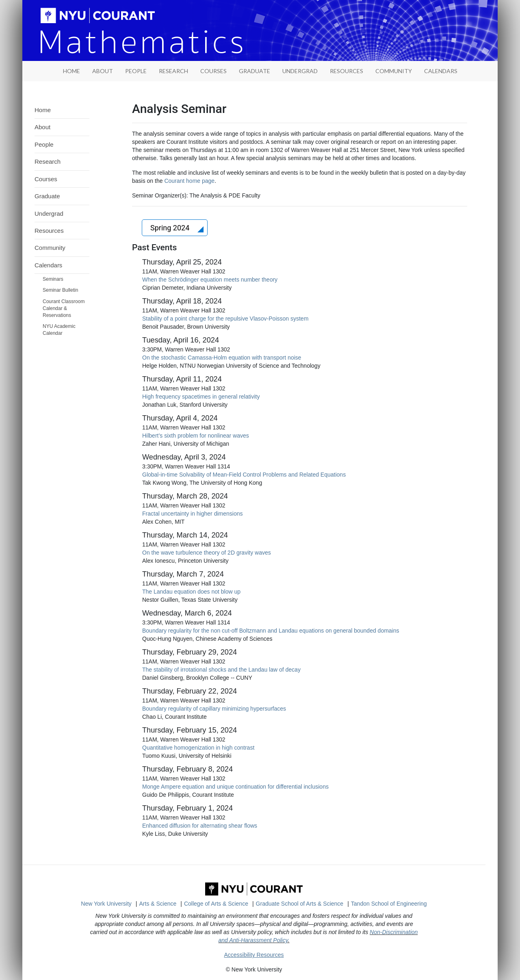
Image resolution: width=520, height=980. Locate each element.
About (103, 71)
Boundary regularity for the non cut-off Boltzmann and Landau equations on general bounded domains (271, 631)
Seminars (53, 279)
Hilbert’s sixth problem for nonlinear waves (196, 436)
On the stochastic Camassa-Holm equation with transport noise (222, 358)
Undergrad (300, 71)
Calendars (441, 71)
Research (173, 71)
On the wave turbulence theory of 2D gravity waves (207, 553)
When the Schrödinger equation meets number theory (210, 280)
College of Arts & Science (216, 904)
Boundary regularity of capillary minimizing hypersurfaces (214, 709)
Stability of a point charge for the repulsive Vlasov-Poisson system (225, 319)
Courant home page (189, 181)
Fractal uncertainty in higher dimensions (192, 514)
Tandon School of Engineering (389, 904)
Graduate (255, 71)
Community (394, 71)
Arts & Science (158, 904)
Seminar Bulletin (60, 290)
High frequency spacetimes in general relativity (201, 397)
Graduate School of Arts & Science (300, 904)
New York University (106, 904)
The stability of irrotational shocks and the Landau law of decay (221, 670)
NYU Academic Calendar (59, 330)
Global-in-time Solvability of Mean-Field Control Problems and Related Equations (244, 475)
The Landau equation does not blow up (191, 592)
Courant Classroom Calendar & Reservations (64, 308)
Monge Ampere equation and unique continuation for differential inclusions (235, 787)
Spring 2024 (171, 228)
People (136, 71)
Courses (213, 71)
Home (43, 110)
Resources (347, 71)
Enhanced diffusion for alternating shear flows (200, 826)
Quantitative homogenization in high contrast (198, 748)
